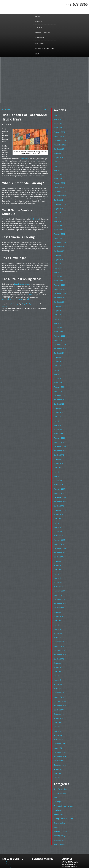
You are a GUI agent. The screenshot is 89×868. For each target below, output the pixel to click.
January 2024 (58, 235)
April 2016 (57, 619)
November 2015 (59, 640)
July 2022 (57, 309)
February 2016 (59, 627)
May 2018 (57, 516)
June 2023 (57, 264)
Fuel (55, 779)
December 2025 (59, 140)
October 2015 (59, 644)
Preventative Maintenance (63, 787)
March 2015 (58, 673)
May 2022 (57, 317)
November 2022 (59, 293)
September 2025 (60, 152)
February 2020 (59, 429)
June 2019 (57, 462)
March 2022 (58, 326)
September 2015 (60, 648)
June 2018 (57, 512)
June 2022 (57, 313)
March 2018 (58, 524)
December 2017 (59, 536)
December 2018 (59, 487)
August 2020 (58, 404)
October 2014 (59, 693)
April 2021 (57, 371)
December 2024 (59, 189)
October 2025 (59, 148)
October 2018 (59, 495)
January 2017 (58, 582)
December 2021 (59, 338)
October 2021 (59, 346)
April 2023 (57, 272)
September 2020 (60, 400)
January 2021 (58, 383)
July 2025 (57, 160)
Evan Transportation (61, 770)
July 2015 (57, 656)
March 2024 (58, 226)
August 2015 (58, 652)
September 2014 (60, 697)
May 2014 (57, 714)
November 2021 (59, 342)
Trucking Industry (60, 812)
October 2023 (59, 247)
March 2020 (58, 425)
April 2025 (57, 173)
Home (38, 16)
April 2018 (57, 520)
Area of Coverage (43, 32)
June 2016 (57, 611)
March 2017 (58, 573)
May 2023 (57, 268)
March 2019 (58, 474)
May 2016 (57, 615)
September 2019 (60, 450)
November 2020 (59, 392)
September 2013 (60, 747)
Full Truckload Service (25, 863)
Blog (38, 54)
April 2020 (57, 421)
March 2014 (58, 722)
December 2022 (59, 288)
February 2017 (59, 578)
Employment (41, 38)
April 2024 (57, 222)
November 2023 (59, 243)
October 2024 (59, 197)
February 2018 (59, 528)
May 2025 (57, 169)
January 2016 (58, 631)
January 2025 (58, 185)
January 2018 (58, 532)
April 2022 (57, 321)
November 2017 (59, 541)
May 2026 (57, 119)
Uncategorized (59, 820)
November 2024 (59, 193)
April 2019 (57, 470)
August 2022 (58, 305)
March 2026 (58, 127)
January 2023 (58, 284)
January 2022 (58, 334)
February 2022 (59, 330)
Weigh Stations (59, 824)
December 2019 (59, 437)
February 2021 (59, 379)
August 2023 (58, 255)
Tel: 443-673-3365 (67, 852)
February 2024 (59, 231)
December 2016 (59, 586)
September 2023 (60, 251)
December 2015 (59, 635)
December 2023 (59, 239)
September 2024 (60, 202)
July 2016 (57, 607)
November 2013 (59, 739)
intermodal (33, 303)
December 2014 (59, 685)
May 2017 (57, 565)
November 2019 (59, 441)
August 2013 (58, 751)
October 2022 (59, 297)
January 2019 (58, 483)
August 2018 (58, 503)
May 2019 (57, 466)
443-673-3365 (77, 4)
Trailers (56, 808)
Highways (57, 783)
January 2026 (58, 136)
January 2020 (58, 433)
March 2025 (58, 177)
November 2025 (59, 144)
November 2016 (59, 590)
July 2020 (57, 408)
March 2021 (58, 375)
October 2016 (59, 594)
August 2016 (58, 603)
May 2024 (57, 218)
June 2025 (57, 164)
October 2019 (59, 445)
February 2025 (59, 181)
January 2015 (58, 681)
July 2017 (57, 557)
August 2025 (58, 156)
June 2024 (57, 214)
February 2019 (59, 479)
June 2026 (57, 115)
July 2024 (57, 210)
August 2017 (58, 553)
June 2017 (57, 561)
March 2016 (58, 623)
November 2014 (59, 689)
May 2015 (57, 664)
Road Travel (58, 791)
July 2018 (57, 507)
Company (39, 22)
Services (39, 27)
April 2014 (57, 718)
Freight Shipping (13, 303)
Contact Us (40, 43)
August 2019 (58, 454)
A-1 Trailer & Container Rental (66, 861)
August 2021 (58, 355)
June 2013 (57, 759)
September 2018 (60, 499)
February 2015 (59, 677)
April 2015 (57, 669)
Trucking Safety (59, 816)
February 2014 (59, 726)
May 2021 (57, 367)
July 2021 (57, 359)
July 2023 (57, 259)
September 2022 (60, 301)
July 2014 (57, 706)
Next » (46, 109)
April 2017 (57, 569)
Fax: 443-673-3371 (67, 854)
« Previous (6, 109)
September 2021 (60, 350)
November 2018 (59, 491)
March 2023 (58, 276)
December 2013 (59, 735)
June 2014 (57, 710)
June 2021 (57, 363)
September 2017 (60, 549)
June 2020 (57, 412)
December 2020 (59, 388)
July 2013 (57, 755)
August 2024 (58, 206)
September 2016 (60, 598)
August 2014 (58, 702)
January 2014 (58, 731)
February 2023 (59, 280)
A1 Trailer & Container (44, 48)
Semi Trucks (58, 795)
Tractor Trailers (59, 804)
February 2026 (59, 131)
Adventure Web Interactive (71, 867)
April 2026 (57, 123)
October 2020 (59, 396)
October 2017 (59, 545)
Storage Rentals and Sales (63, 800)
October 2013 (59, 743)
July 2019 (57, 458)
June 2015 (57, 660)
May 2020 (57, 417)
